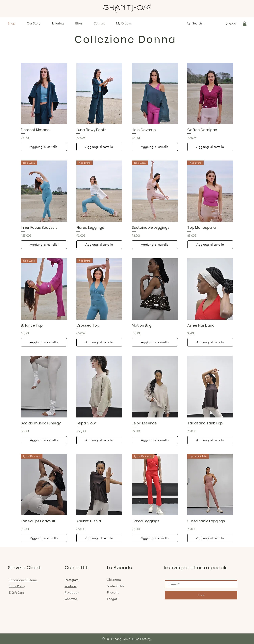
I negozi (113, 599)
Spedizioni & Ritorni (23, 580)
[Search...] (200, 24)
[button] (245, 24)
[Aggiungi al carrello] (44, 147)
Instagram (72, 580)
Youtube (71, 586)
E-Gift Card (16, 593)
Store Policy (17, 586)
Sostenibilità (116, 586)
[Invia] (201, 595)
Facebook (72, 592)
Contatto (71, 599)
